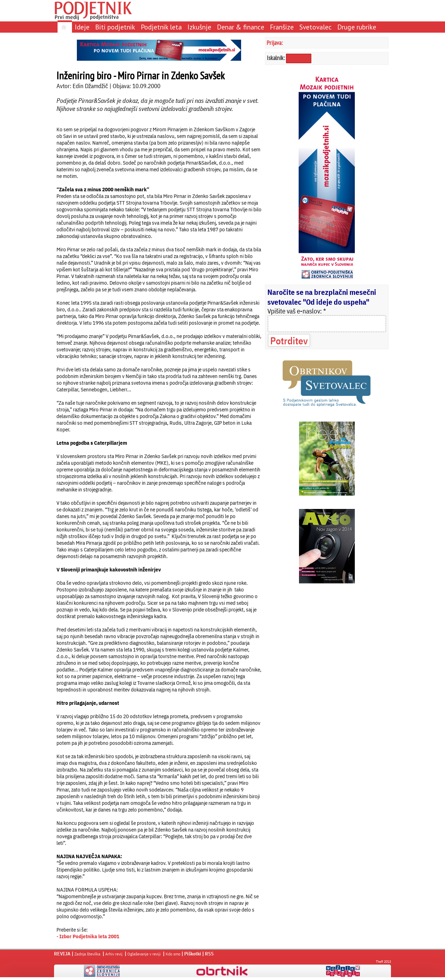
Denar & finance (241, 27)
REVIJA (62, 954)
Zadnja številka (87, 954)
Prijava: (275, 43)
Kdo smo (173, 954)
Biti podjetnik (115, 27)
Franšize (282, 27)
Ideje (82, 27)
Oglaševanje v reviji (144, 954)
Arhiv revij (114, 954)
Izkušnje (199, 27)
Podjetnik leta (161, 27)
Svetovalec (316, 27)
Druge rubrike (357, 27)
